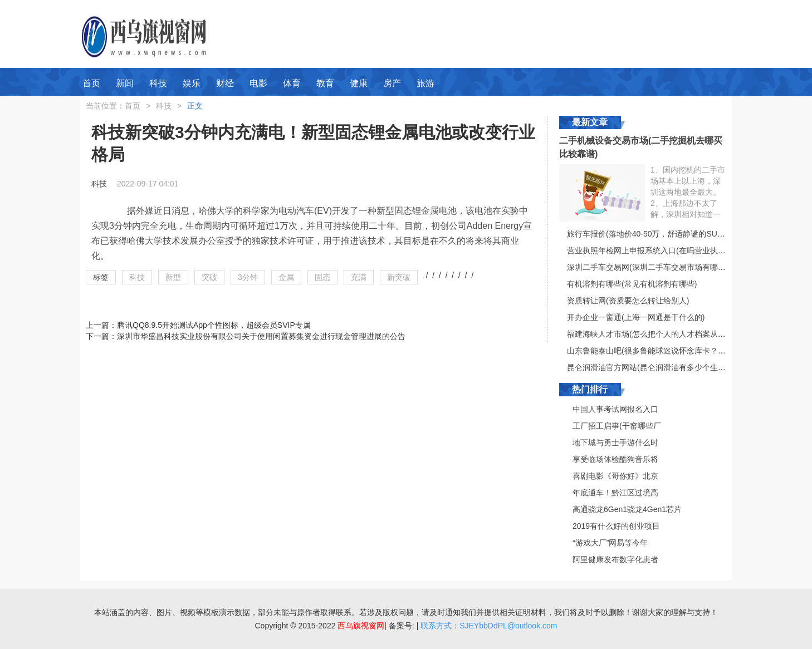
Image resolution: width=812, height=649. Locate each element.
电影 (258, 83)
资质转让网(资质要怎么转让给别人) (628, 301)
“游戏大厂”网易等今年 (610, 543)
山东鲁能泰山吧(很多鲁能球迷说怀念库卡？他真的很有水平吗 (674, 351)
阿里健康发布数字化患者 (615, 559)
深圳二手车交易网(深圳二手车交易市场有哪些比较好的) (663, 267)
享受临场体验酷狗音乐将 (615, 459)
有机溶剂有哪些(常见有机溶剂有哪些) (632, 284)
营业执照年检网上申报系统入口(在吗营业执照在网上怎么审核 (674, 250)
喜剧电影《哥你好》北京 (615, 476)
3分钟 (248, 277)
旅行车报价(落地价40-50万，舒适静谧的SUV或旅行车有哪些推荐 (680, 234)
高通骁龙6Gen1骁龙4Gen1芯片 (627, 509)
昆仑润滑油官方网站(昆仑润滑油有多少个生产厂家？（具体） (674, 367)
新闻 (125, 83)
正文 (195, 106)
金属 (286, 277)
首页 (91, 83)
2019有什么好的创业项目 (616, 526)
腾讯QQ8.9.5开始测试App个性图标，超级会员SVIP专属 (214, 325)
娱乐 (192, 83)
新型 (173, 277)
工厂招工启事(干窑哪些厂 (617, 426)
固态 (322, 277)
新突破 (399, 277)
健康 (359, 83)
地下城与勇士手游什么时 (615, 442)
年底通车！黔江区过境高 (615, 493)
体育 (292, 83)
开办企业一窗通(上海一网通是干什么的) (636, 317)
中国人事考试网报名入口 (615, 409)
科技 (158, 83)
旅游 (425, 83)
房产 (392, 83)
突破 (209, 277)
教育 (325, 83)
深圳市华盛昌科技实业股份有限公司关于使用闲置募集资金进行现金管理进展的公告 (261, 336)
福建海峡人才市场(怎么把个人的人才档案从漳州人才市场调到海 (678, 334)
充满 (359, 277)
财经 (225, 83)
